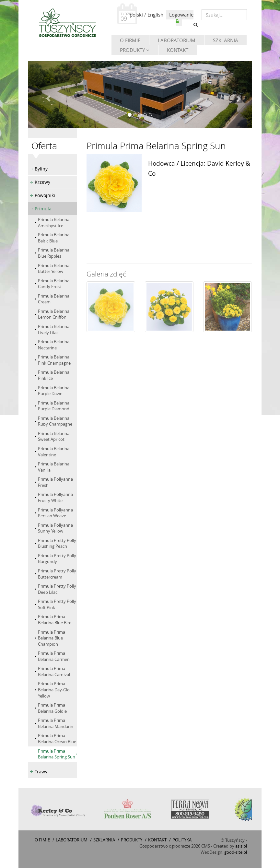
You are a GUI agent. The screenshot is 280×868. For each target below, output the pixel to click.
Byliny (41, 169)
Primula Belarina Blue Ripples (54, 253)
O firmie (130, 40)
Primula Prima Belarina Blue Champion (52, 638)
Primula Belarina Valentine (54, 452)
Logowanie (181, 18)
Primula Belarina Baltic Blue (54, 238)
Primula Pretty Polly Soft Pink (57, 604)
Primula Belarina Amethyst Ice (54, 223)
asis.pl (241, 846)
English (155, 15)
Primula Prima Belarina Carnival (54, 671)
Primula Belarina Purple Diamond (54, 406)
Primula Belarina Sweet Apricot (54, 436)
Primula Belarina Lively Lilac (54, 329)
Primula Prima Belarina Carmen (54, 656)
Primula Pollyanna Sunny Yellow (55, 528)
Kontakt (178, 50)
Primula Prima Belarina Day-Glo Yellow (54, 690)
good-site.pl (236, 852)
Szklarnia (226, 40)
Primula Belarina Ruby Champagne (55, 421)
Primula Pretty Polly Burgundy (57, 559)
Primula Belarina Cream (54, 299)
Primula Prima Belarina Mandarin (56, 723)
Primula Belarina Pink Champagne (54, 360)
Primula (43, 209)
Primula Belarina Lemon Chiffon (54, 314)
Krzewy (42, 182)
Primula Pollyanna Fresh (55, 482)
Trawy (41, 772)
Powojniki (45, 195)
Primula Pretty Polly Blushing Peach (57, 543)
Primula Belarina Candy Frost (54, 284)
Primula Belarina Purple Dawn (54, 391)
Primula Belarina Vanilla (54, 467)
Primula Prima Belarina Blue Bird (55, 620)
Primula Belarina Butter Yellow (54, 269)
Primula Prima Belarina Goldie (52, 708)
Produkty (135, 50)
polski (136, 15)
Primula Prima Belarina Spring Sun (57, 754)
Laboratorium (177, 40)
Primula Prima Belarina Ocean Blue (57, 739)
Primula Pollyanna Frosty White (55, 497)
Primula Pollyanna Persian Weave (55, 513)
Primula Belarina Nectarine (54, 345)
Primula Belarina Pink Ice (54, 375)
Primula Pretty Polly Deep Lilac (57, 589)
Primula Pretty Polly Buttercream (57, 574)
